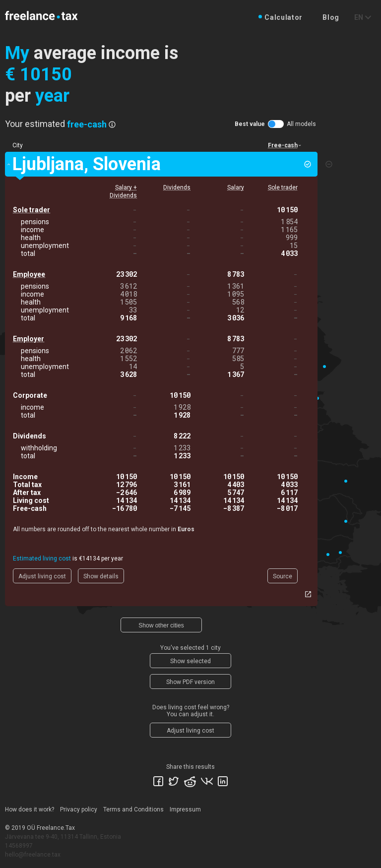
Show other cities (161, 625)
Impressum (185, 809)
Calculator (284, 17)
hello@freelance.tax (33, 855)
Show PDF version (190, 682)
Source (283, 576)
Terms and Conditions (133, 809)
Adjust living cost (42, 576)
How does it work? (30, 809)
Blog (331, 17)
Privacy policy (79, 809)
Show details (101, 576)
